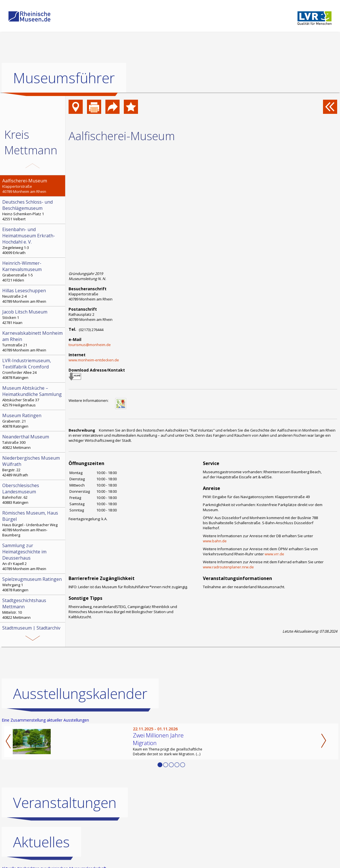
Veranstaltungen (65, 802)
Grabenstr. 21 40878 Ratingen (33, 421)
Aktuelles (41, 842)
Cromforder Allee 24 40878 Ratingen (33, 369)
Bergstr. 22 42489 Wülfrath (33, 466)
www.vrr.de (274, 554)
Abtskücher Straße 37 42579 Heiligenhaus (33, 396)
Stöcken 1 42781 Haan (33, 317)
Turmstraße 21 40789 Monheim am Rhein (33, 341)
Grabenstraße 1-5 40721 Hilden (33, 271)
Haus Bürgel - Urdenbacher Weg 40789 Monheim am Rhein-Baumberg (33, 524)
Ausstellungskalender (80, 693)
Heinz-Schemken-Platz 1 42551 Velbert (33, 210)
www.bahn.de (215, 541)
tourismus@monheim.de (90, 345)
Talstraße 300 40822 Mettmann (33, 442)
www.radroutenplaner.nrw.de (228, 567)
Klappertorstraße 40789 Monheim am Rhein (33, 186)
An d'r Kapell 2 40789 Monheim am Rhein (33, 557)
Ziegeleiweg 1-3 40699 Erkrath (33, 241)
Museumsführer (64, 78)
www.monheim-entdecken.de (94, 360)
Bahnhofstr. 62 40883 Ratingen (33, 494)
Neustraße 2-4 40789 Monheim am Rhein (33, 296)
